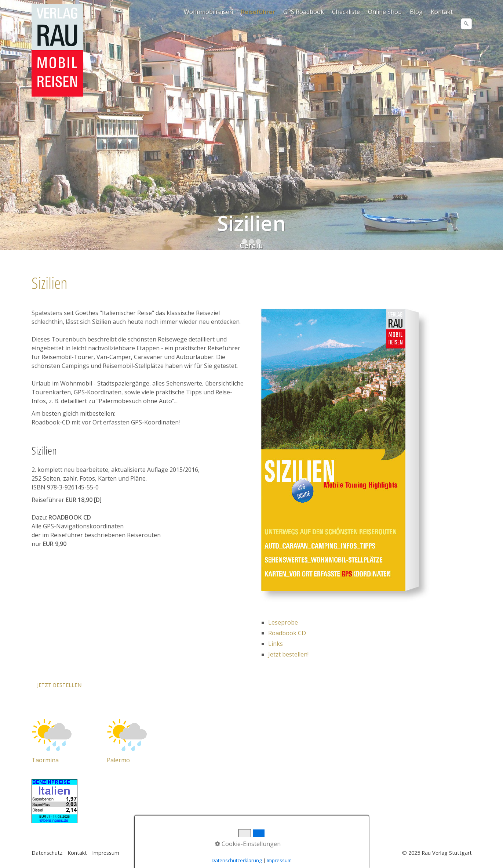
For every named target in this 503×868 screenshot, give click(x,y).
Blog (416, 12)
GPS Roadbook (304, 12)
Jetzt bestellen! (288, 654)
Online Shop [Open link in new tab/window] (385, 12)
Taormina (45, 760)
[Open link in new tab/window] (52, 734)
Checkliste (346, 12)
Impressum (106, 853)
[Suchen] (466, 24)
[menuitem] (209, 12)
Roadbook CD (287, 633)
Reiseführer (258, 12)
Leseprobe (283, 622)
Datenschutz (47, 853)
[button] (60, 685)
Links (276, 644)
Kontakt (442, 12)
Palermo (118, 760)
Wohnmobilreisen (208, 12)
